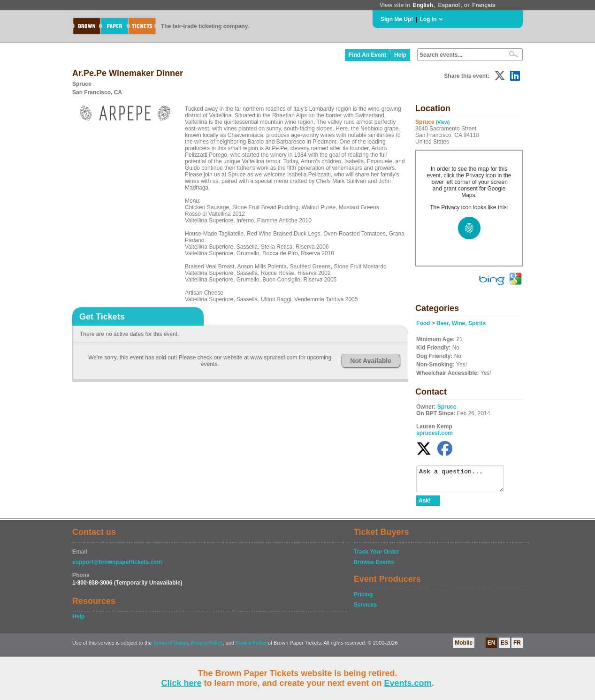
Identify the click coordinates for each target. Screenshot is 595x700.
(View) (443, 122)
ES (504, 647)
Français (484, 5)
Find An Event (367, 55)
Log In (428, 19)
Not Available (371, 361)
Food (423, 323)
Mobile (464, 647)
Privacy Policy (207, 647)
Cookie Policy (251, 647)
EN (492, 647)
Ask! (425, 505)
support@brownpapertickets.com (117, 566)
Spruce (447, 407)
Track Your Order (377, 556)
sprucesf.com (435, 433)
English (423, 5)
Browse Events (374, 566)
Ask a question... (465, 481)
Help (400, 55)
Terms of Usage (170, 647)
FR (517, 647)
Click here (181, 683)
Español (449, 5)
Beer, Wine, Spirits (461, 323)
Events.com (408, 683)
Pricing (363, 599)
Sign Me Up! (397, 19)
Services (365, 609)
